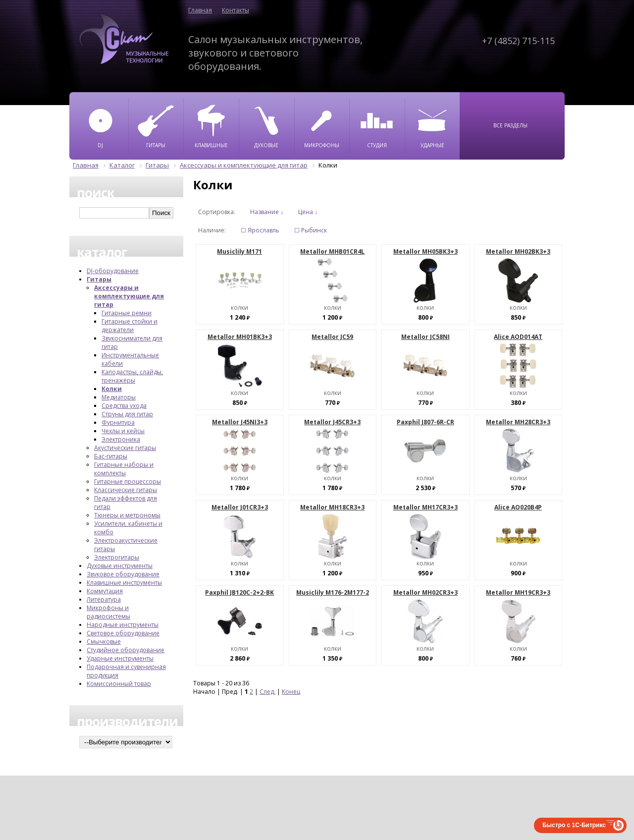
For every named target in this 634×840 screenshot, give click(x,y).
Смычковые (104, 642)
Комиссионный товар (119, 684)
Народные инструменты (123, 625)
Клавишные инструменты (124, 583)
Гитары (99, 279)
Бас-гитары (111, 456)
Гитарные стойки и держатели (130, 326)
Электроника (121, 439)
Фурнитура (118, 422)
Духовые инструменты (120, 566)
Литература (104, 599)
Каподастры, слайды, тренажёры (132, 376)
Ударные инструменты (120, 658)
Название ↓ (267, 212)
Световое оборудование (123, 633)
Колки (112, 389)
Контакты (236, 10)
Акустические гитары (125, 448)
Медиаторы (119, 397)
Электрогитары (117, 557)
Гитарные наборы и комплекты (124, 469)
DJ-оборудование (113, 271)
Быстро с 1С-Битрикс (574, 825)
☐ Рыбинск (311, 230)
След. (267, 692)
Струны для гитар (127, 414)
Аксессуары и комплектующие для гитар (129, 296)
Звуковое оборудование (123, 574)
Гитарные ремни (127, 313)
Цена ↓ (308, 212)
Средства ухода (124, 406)
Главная (200, 10)
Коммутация (105, 591)
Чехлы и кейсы (123, 431)
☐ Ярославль (260, 230)
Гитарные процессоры (128, 481)
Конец (291, 692)
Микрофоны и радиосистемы (108, 612)
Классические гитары (126, 490)
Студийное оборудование (126, 650)
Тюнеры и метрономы (127, 515)
